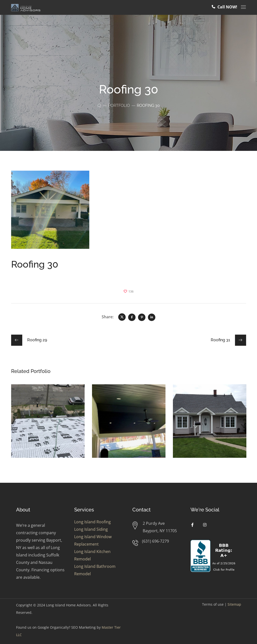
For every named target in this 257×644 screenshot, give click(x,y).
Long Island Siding (91, 529)
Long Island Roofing (93, 522)
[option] (48, 425)
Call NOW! (224, 7)
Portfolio (119, 105)
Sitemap (234, 604)
